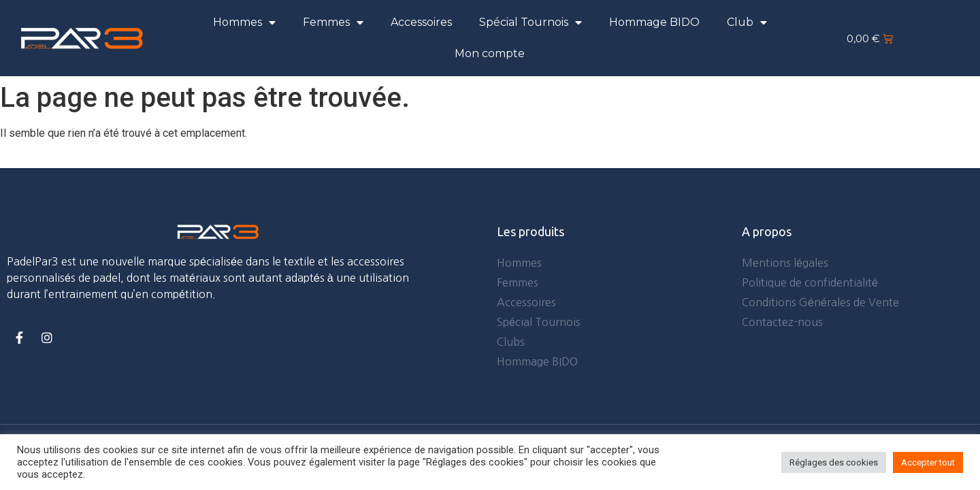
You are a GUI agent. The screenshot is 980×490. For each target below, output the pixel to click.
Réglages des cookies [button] (834, 462)
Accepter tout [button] (928, 462)
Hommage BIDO (654, 22)
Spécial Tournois (530, 22)
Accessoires (421, 22)
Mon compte (490, 53)
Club (747, 22)
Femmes (333, 22)
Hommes (244, 22)
